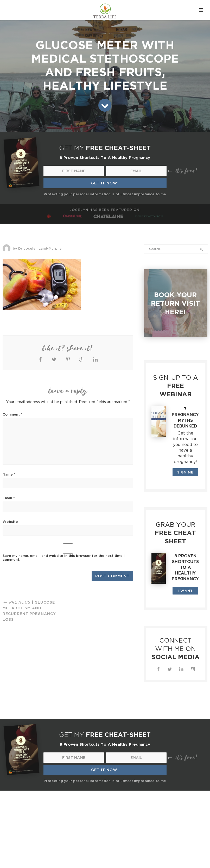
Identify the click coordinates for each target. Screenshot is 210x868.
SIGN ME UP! (185, 473)
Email (9, 498)
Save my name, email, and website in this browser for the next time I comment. (64, 557)
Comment (12, 414)
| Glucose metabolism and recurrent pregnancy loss (29, 611)
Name (9, 474)
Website (10, 522)
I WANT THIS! (185, 592)
